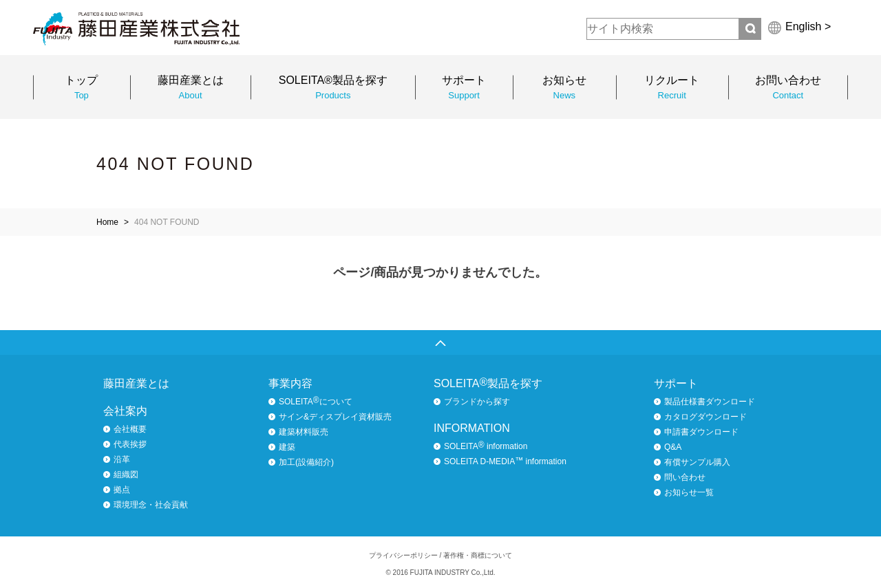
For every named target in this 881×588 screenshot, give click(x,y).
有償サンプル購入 (697, 462)
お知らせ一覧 (689, 492)
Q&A (673, 447)
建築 (287, 447)
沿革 (122, 459)
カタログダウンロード (705, 417)
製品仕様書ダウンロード (710, 402)
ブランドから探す (477, 402)
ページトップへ (440, 342)
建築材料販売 (304, 432)
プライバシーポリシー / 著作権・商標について (440, 555)
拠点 (122, 490)
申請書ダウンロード (701, 432)
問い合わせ (685, 477)
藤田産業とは (136, 383)
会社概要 (130, 429)
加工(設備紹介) (306, 462)
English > (808, 26)
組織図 (126, 475)
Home (107, 222)
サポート (676, 383)
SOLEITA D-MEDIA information (505, 461)
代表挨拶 (130, 444)
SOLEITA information (486, 446)
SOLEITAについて (316, 401)
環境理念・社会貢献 (151, 505)
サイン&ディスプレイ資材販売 (335, 417)
